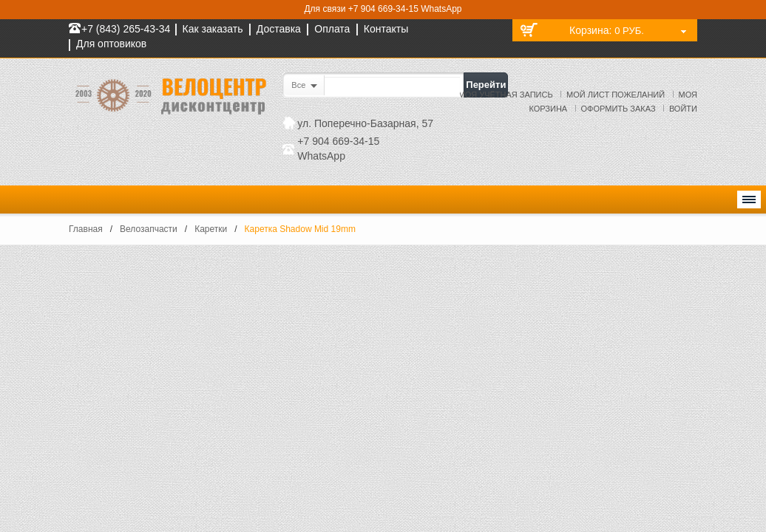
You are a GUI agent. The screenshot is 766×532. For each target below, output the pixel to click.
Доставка (279, 29)
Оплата (332, 29)
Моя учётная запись (506, 95)
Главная (86, 229)
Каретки (211, 229)
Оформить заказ (618, 109)
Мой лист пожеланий (616, 95)
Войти (683, 109)
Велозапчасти (149, 229)
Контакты (386, 29)
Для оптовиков (111, 44)
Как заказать (213, 29)
